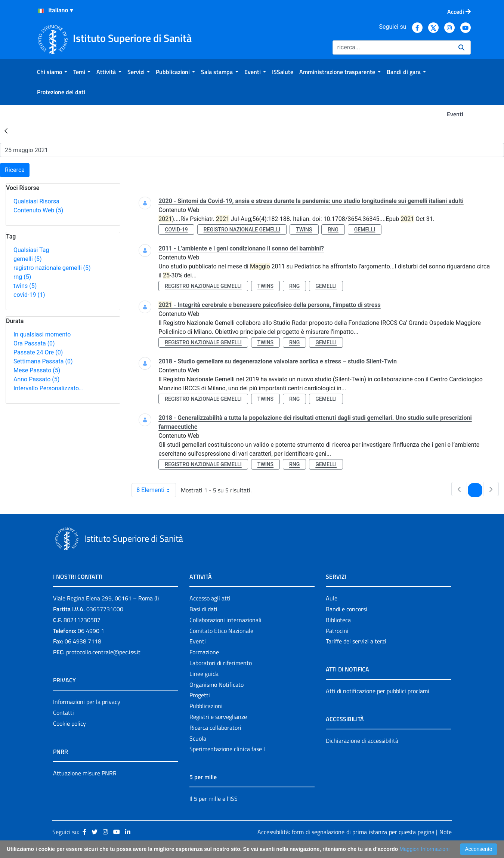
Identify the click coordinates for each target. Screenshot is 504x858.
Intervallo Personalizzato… (48, 388)
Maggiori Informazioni (424, 849)
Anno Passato (36, 379)
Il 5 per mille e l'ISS (214, 799)
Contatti (64, 713)
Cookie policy (69, 723)
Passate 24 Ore (38, 352)
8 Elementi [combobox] (156, 490)
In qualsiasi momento (42, 334)
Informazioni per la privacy (87, 702)
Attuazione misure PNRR (85, 773)
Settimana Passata (43, 361)
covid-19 (29, 295)
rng (22, 277)
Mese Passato (37, 370)
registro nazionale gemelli (52, 268)
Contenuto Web (38, 210)
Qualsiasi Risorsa (36, 201)
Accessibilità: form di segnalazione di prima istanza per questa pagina (346, 832)
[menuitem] (52, 72)
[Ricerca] (392, 47)
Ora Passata (34, 343)
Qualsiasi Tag (31, 250)
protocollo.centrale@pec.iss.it (103, 652)
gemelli (28, 259)
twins (25, 286)
